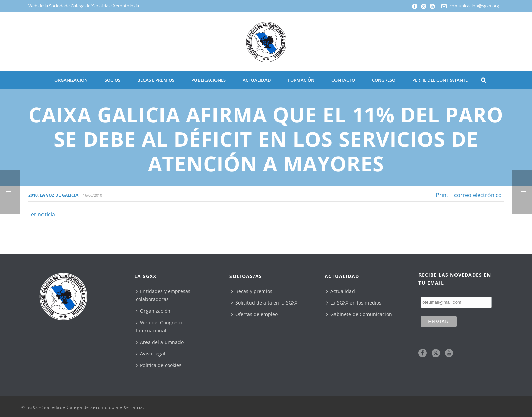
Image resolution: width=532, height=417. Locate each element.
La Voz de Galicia (59, 195)
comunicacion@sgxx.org (474, 6)
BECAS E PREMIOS (156, 80)
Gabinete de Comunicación (359, 314)
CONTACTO (343, 80)
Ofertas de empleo (254, 314)
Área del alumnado (160, 342)
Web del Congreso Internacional (159, 326)
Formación (301, 80)
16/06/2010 (92, 195)
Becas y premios (252, 291)
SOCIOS (113, 80)
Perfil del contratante (440, 80)
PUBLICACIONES (209, 80)
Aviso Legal (151, 354)
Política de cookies (159, 365)
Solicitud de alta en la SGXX (264, 303)
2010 (33, 195)
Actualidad (341, 291)
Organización (153, 311)
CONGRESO (384, 80)
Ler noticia (42, 214)
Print (442, 195)
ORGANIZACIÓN (71, 80)
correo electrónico (478, 195)
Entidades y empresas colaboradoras (163, 295)
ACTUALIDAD (257, 80)
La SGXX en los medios (354, 303)
